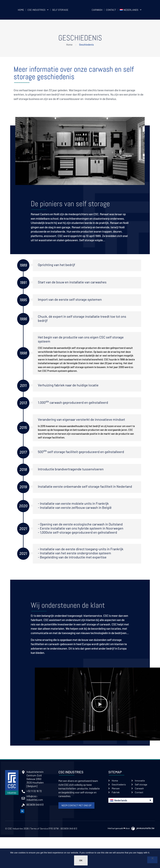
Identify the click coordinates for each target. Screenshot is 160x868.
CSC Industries (38, 10)
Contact (111, 10)
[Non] (152, 860)
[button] (100, 704)
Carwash (97, 10)
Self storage (60, 10)
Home (21, 10)
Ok (81, 860)
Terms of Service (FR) (41, 829)
